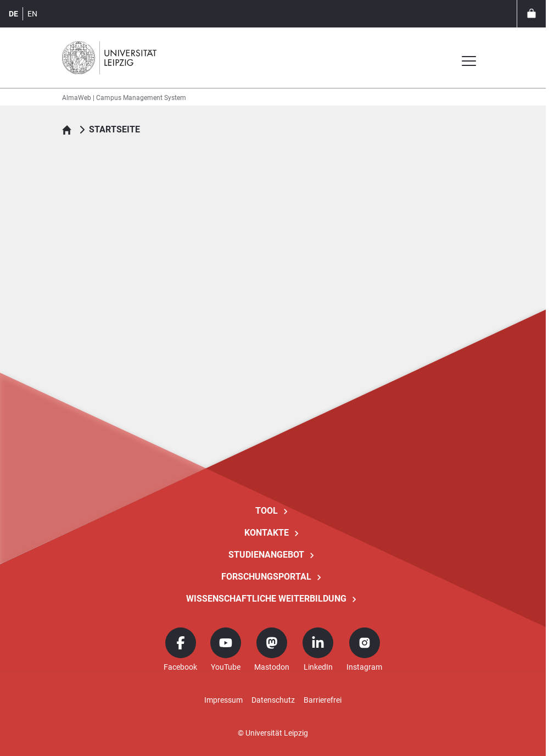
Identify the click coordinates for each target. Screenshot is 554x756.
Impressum (223, 700)
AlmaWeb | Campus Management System (124, 98)
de (13, 14)
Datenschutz (273, 700)
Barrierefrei (323, 700)
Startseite (114, 129)
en (32, 14)
